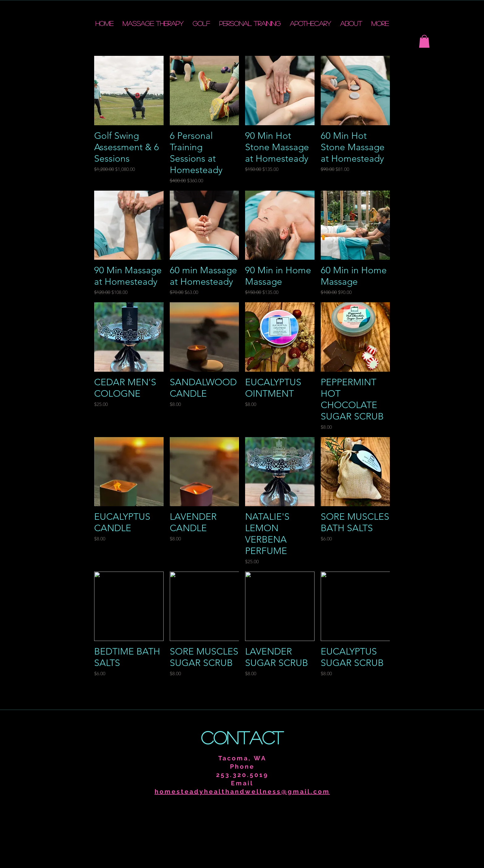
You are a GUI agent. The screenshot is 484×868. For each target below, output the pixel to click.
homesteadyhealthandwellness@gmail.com (242, 792)
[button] (424, 41)
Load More (242, 695)
